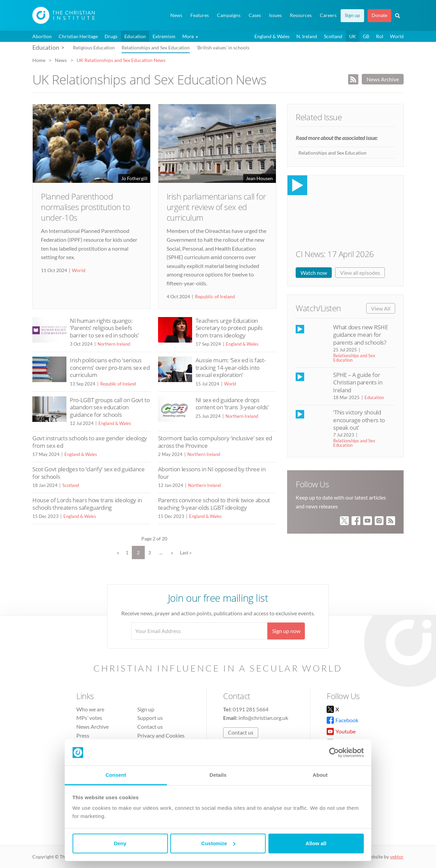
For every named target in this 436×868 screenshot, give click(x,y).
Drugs (111, 36)
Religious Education (94, 48)
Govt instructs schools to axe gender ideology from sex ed (90, 442)
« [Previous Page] (118, 553)
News (176, 15)
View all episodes (360, 273)
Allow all (316, 843)
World (397, 36)
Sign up (352, 15)
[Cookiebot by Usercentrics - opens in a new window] (334, 753)
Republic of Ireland (215, 296)
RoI (380, 36)
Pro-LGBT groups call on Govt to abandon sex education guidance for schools (110, 407)
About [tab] (320, 775)
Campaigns (229, 15)
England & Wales (272, 36)
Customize (218, 843)
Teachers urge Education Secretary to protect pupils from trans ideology (229, 328)
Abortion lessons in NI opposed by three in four (212, 473)
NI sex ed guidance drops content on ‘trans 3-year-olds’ (232, 404)
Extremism (164, 36)
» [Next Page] (172, 553)
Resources (301, 15)
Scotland (333, 36)
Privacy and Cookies (161, 735)
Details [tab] (218, 775)
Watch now (314, 273)
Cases (255, 15)
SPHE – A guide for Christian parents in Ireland (358, 382)
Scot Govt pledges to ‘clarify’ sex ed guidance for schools (89, 473)
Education (135, 36)
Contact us (150, 727)
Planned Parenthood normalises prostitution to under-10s (85, 207)
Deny (120, 843)
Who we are (90, 709)
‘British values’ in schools (223, 48)
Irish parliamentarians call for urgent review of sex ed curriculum (216, 207)
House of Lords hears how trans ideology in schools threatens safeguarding (87, 504)
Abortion (42, 36)
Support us (150, 718)
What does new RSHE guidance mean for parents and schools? (360, 335)
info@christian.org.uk (263, 718)
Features (200, 15)
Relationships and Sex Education (156, 48)
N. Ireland (307, 36)
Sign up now (286, 631)
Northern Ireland (114, 344)
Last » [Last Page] (186, 553)
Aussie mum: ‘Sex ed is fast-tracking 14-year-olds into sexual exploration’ (231, 367)
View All (381, 308)
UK (353, 36)
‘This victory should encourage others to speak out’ (359, 420)
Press (83, 735)
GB (366, 36)
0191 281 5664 (251, 709)
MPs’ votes (89, 718)
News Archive (383, 79)
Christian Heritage (78, 36)
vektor (397, 857)
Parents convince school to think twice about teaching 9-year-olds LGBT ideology (214, 504)
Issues (275, 15)
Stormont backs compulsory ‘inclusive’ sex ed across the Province (215, 442)
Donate (379, 15)
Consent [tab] (116, 775)
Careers (328, 15)
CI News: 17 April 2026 (335, 254)
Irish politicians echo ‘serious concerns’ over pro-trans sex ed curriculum (110, 367)
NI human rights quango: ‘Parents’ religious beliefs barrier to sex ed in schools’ (104, 328)
